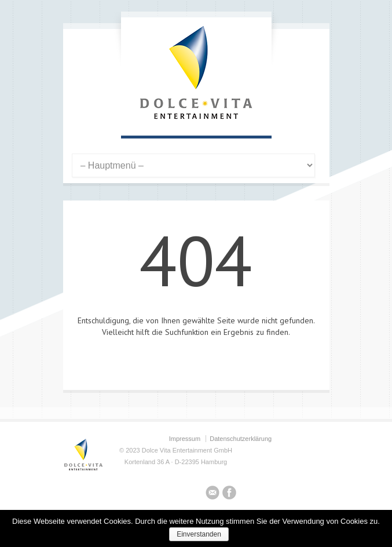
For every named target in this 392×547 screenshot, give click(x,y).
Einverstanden (199, 534)
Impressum (185, 439)
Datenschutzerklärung (241, 439)
